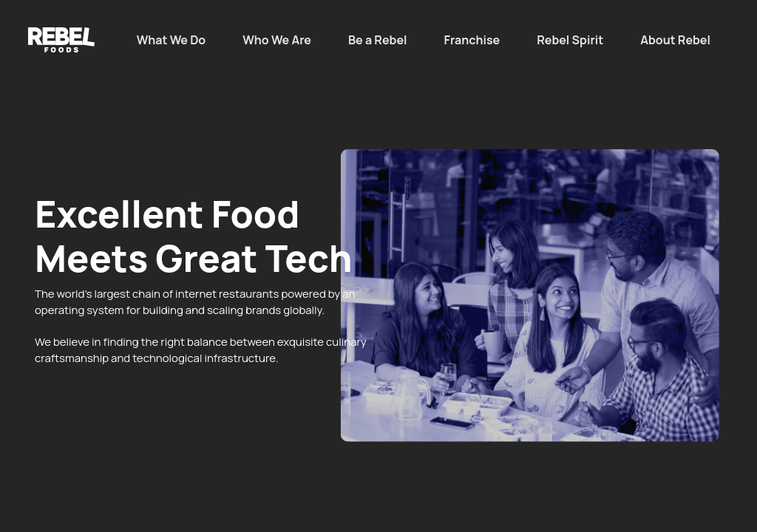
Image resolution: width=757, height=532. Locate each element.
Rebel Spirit (570, 40)
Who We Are (277, 40)
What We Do (172, 40)
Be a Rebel (378, 40)
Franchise (472, 40)
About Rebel (675, 40)
